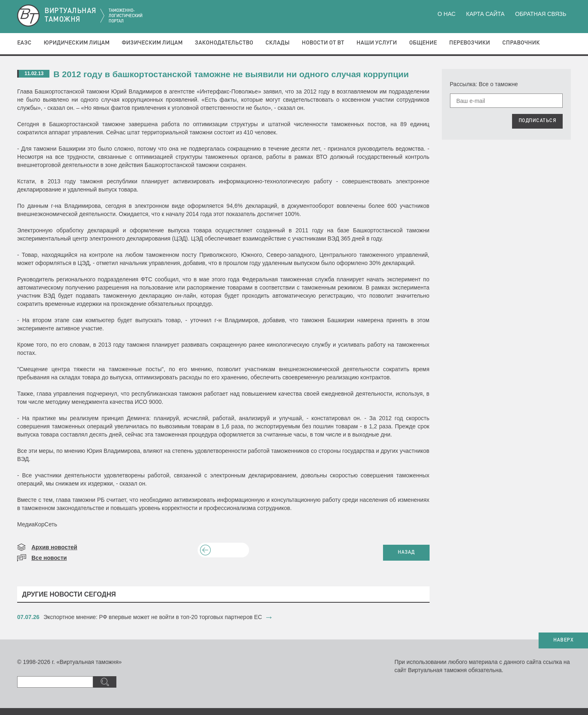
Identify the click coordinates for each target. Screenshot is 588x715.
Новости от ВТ (323, 43)
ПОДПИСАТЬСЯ (538, 121)
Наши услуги (377, 43)
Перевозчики (470, 43)
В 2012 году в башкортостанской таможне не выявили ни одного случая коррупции (231, 74)
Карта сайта (485, 14)
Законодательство (224, 43)
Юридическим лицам (77, 43)
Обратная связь (541, 14)
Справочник (521, 43)
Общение (423, 43)
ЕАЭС (24, 43)
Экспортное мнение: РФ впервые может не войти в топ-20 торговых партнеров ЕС (153, 617)
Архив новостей (54, 547)
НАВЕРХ (563, 640)
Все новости (49, 558)
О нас (447, 14)
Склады (277, 43)
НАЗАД (406, 552)
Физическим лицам (152, 43)
